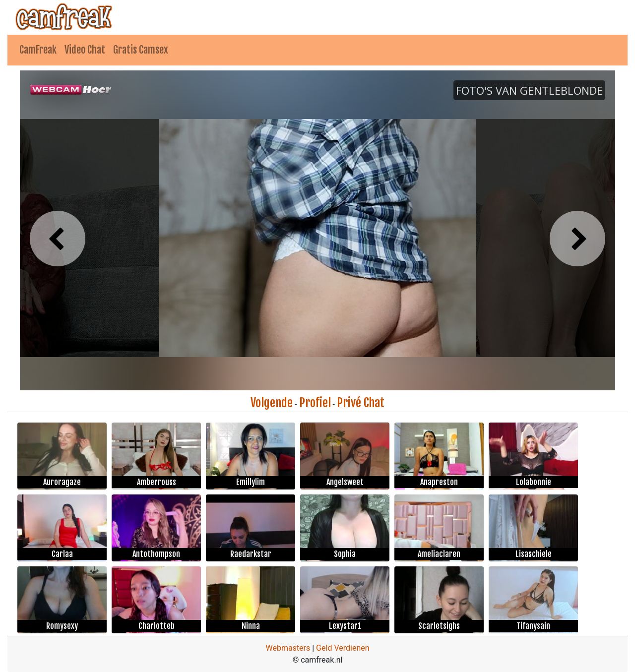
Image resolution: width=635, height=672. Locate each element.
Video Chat (85, 50)
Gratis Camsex (141, 50)
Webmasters (288, 648)
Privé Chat (361, 403)
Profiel (315, 403)
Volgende (272, 403)
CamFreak (38, 50)
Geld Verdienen (343, 648)
